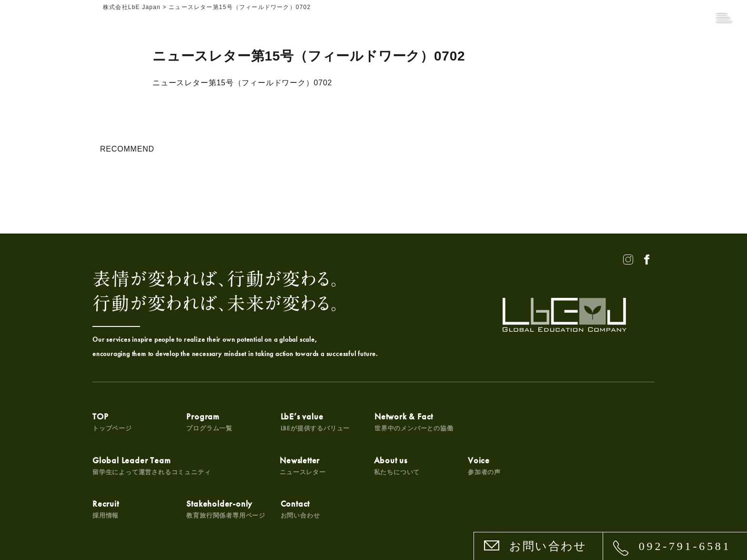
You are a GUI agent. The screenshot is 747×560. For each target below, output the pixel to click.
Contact (580, 465)
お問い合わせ (548, 546)
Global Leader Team (526, 422)
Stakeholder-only (507, 465)
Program (209, 422)
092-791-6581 (685, 546)
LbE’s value (314, 422)
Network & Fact (413, 422)
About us (209, 465)
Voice (296, 465)
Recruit (387, 465)
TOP (112, 422)
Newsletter (116, 465)
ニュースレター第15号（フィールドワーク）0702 (242, 83)
